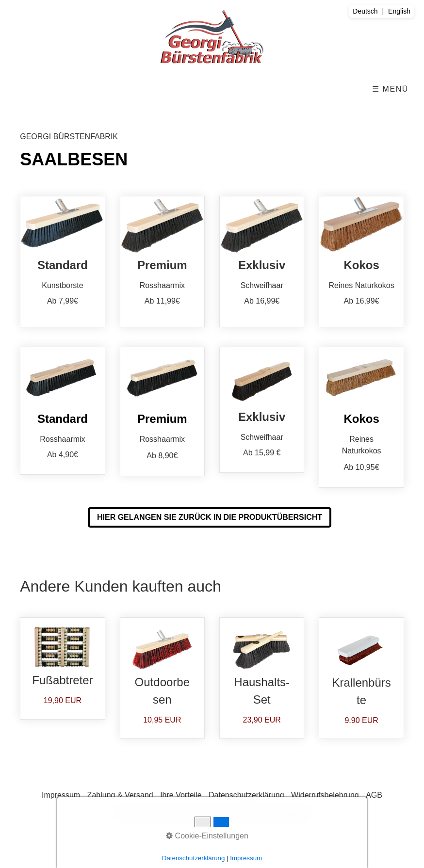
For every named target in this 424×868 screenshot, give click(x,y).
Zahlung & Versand (120, 795)
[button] (210, 517)
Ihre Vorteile (181, 795)
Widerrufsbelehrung (325, 795)
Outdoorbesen (162, 678)
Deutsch (365, 11)
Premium (162, 261)
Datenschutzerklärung (246, 795)
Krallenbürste (361, 678)
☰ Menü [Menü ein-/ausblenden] (390, 89)
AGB (374, 795)
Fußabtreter (62, 668)
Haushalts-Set (262, 678)
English (399, 11)
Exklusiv (262, 261)
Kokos (361, 261)
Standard (62, 261)
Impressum (61, 795)
